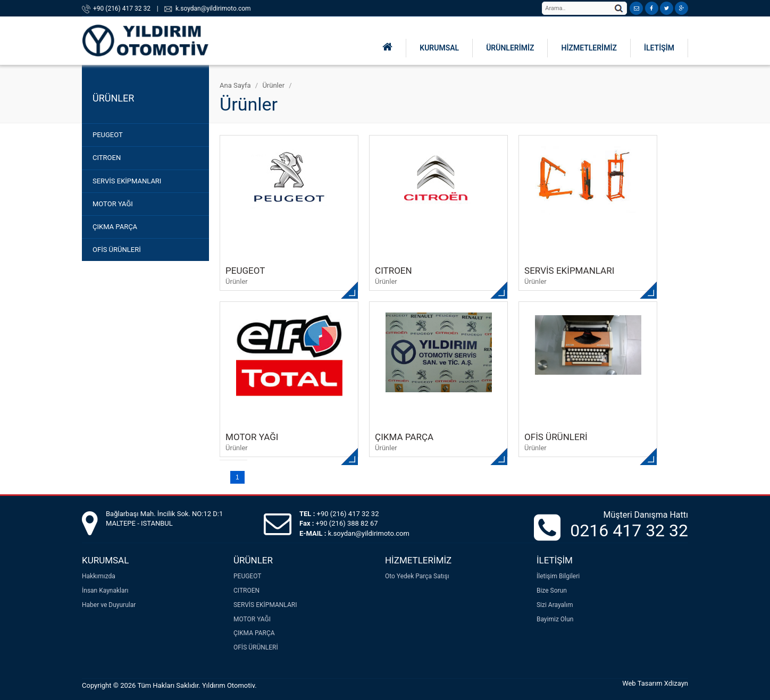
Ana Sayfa (235, 85)
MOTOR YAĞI (113, 204)
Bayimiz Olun (555, 619)
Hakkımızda (99, 576)
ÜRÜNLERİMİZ (510, 48)
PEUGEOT (108, 135)
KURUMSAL (439, 48)
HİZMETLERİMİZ (589, 48)
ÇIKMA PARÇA (115, 227)
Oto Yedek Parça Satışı (417, 576)
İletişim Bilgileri (558, 576)
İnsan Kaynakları (105, 591)
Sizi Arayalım (555, 605)
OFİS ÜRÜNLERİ (117, 250)
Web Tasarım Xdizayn (655, 683)
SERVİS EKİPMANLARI (127, 181)
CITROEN (107, 158)
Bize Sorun (552, 591)
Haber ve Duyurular (109, 605)
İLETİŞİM (659, 48)
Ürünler (273, 85)
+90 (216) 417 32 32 (122, 9)
